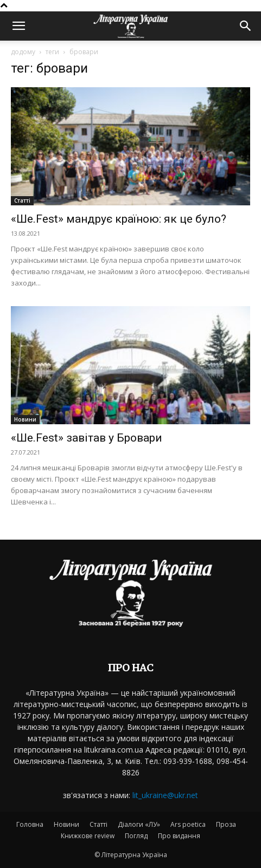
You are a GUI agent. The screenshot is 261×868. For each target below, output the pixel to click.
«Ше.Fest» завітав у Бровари (87, 438)
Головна (30, 824)
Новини (25, 419)
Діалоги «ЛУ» (139, 824)
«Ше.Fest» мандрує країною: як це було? (119, 219)
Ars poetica (188, 824)
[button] (18, 26)
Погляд (136, 836)
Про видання (179, 836)
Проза (226, 824)
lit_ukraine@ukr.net (165, 795)
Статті (22, 200)
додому (23, 52)
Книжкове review (88, 836)
